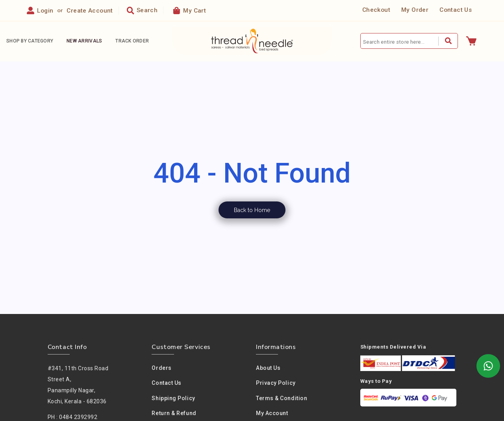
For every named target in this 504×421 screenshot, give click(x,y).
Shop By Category (30, 41)
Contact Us (456, 10)
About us (268, 368)
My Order (415, 10)
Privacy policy (276, 383)
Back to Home (252, 210)
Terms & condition (282, 398)
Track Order (132, 41)
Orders (161, 368)
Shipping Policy (173, 398)
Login (45, 11)
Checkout (376, 10)
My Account (272, 414)
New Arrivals (84, 41)
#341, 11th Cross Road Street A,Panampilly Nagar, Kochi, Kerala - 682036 (78, 385)
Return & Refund (174, 414)
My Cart (190, 10)
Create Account (90, 11)
